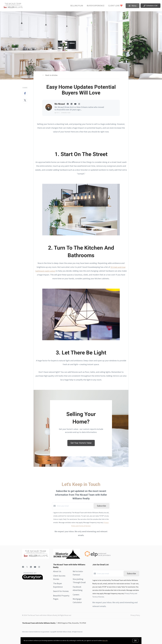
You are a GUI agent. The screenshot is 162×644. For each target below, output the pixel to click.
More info (105, 641)
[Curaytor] (32, 579)
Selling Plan (77, 6)
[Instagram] (39, 567)
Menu (133, 6)
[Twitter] (27, 567)
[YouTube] (35, 567)
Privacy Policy (135, 615)
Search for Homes (61, 591)
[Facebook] (23, 567)
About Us (57, 571)
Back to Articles (51, 75)
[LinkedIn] (31, 567)
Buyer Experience (96, 6)
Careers (76, 595)
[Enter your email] (75, 506)
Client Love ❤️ (115, 6)
